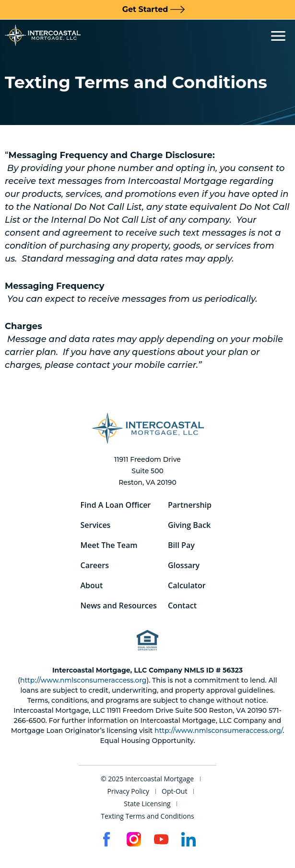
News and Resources (119, 605)
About (92, 585)
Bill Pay (181, 545)
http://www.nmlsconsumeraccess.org (83, 680)
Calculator (187, 585)
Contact (182, 605)
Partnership (190, 505)
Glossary (184, 565)
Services (96, 525)
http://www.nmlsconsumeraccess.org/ (218, 731)
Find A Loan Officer (116, 505)
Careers (95, 565)
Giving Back (189, 525)
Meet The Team (109, 545)
